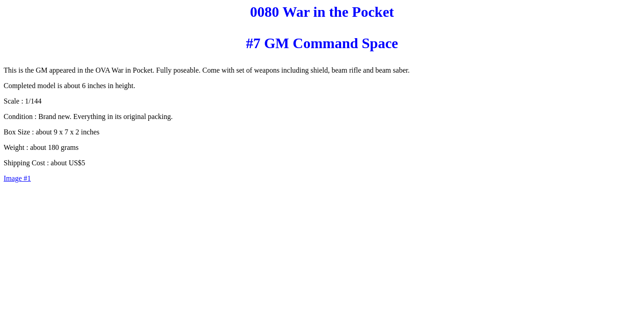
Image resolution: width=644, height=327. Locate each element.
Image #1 (17, 178)
